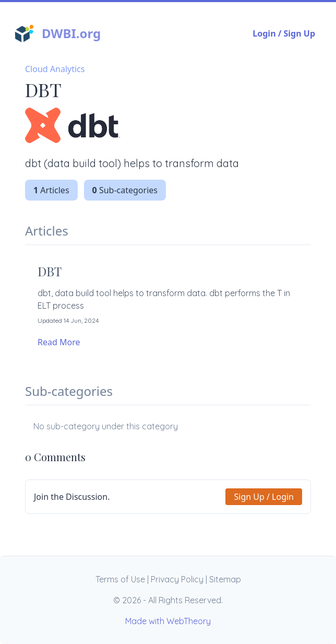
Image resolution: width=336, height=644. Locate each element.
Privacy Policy (177, 579)
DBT (50, 271)
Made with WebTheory (168, 621)
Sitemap (225, 579)
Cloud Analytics (55, 69)
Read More (59, 342)
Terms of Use (120, 579)
